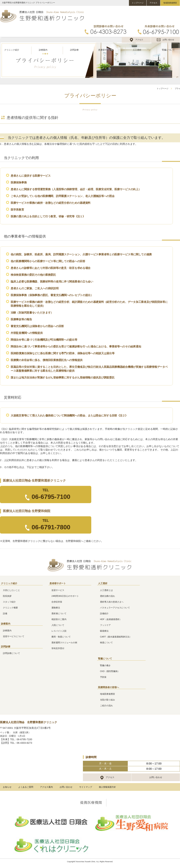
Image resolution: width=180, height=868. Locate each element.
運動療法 (56, 608)
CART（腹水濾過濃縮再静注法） (116, 637)
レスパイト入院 (59, 631)
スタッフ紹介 (9, 602)
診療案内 (43, 50)
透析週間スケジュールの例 (64, 643)
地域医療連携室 (170, 3)
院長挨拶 (7, 596)
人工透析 (137, 50)
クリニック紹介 (12, 50)
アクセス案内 (46, 787)
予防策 (103, 677)
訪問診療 (74, 50)
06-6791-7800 (51, 527)
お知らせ (7, 787)
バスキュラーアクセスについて (115, 608)
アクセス (153, 3)
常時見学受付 (58, 648)
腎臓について (168, 50)
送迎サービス (58, 590)
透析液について (59, 613)
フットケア (105, 625)
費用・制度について (61, 637)
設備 (5, 613)
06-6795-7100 (51, 497)
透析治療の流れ (107, 596)
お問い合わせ (168, 40)
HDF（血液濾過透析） (111, 619)
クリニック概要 (10, 608)
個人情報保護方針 (107, 787)
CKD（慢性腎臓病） (110, 671)
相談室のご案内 (59, 619)
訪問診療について (11, 653)
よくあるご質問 (26, 787)
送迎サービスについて (14, 636)
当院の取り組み (107, 700)
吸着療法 (104, 631)
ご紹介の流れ (106, 706)
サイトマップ (86, 787)
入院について (58, 625)
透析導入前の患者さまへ (112, 602)
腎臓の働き (105, 665)
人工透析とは (106, 590)
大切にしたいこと (11, 590)
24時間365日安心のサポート (65, 596)
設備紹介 (104, 613)
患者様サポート (106, 50)
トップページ (138, 3)
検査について (106, 643)
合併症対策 (57, 602)
